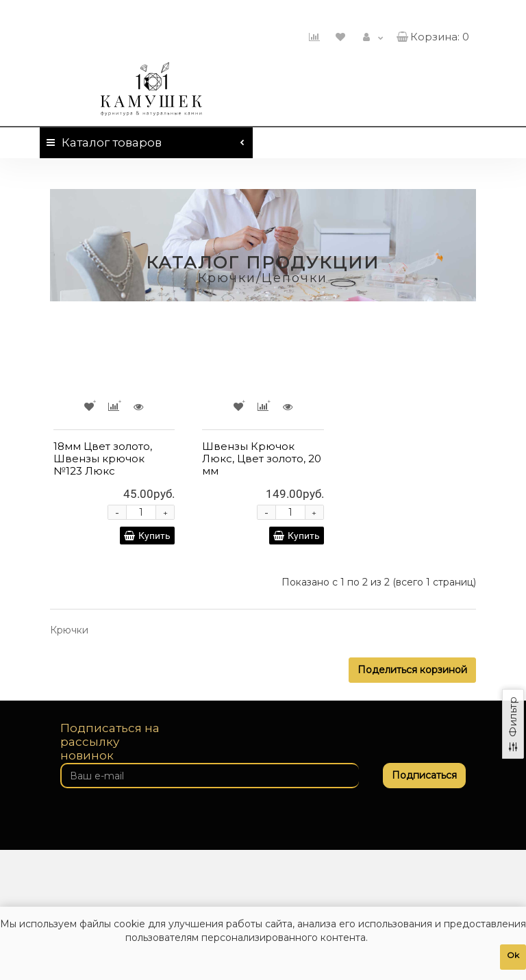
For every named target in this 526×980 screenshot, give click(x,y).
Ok (513, 955)
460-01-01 (431, 12)
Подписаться (424, 775)
